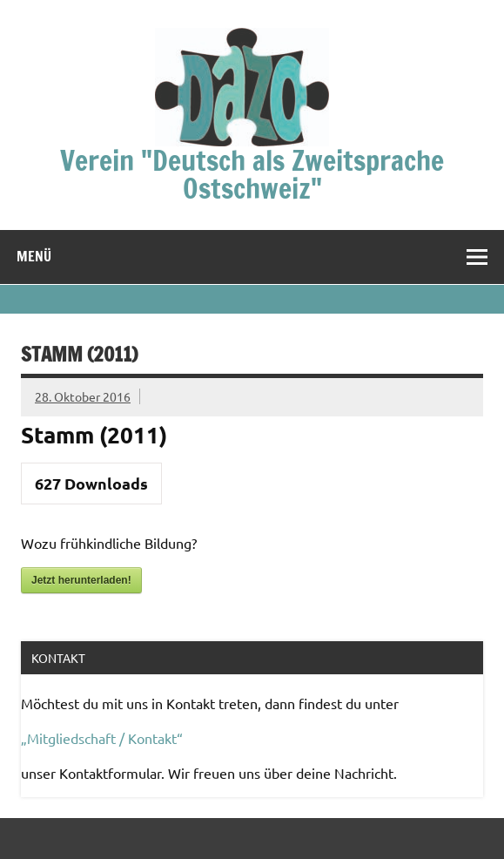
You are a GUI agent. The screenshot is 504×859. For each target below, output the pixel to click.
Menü (34, 256)
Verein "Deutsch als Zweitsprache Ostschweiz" (252, 174)
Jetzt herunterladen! (81, 580)
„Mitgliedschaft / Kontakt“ (102, 738)
